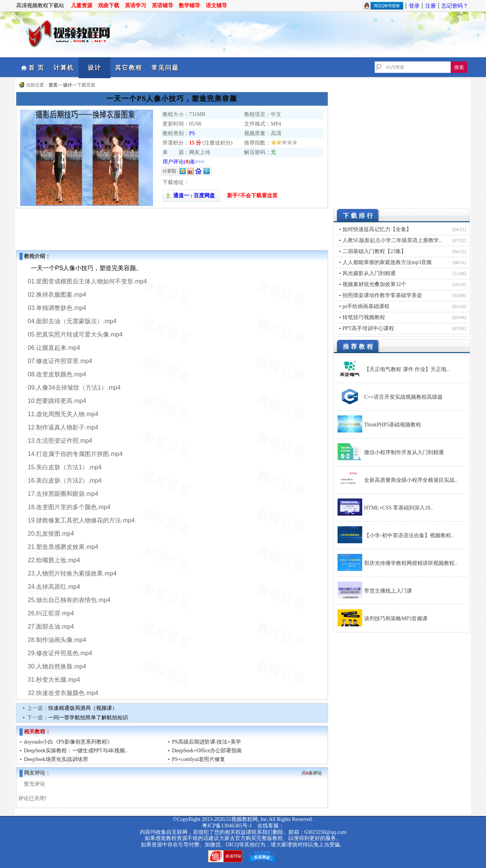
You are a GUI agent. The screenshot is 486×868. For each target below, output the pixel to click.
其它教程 (129, 68)
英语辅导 (163, 6)
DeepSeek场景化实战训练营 (56, 759)
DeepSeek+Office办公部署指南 (207, 751)
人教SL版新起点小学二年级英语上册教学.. (392, 240)
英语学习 (136, 6)
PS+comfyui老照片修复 (199, 759)
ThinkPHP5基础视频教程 (393, 425)
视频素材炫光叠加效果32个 (374, 284)
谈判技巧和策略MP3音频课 (396, 619)
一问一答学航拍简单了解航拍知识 (88, 718)
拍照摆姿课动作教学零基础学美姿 (382, 295)
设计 (95, 68)
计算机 (64, 68)
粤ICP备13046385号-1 (227, 826)
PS (192, 133)
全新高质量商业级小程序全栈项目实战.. (411, 480)
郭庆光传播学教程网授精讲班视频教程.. (411, 563)
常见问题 (165, 68)
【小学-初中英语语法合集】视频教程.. (409, 535)
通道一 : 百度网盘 (191, 196)
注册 (431, 6)
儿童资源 (82, 6)
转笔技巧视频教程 (364, 317)
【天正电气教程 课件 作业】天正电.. (407, 369)
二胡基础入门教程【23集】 (374, 251)
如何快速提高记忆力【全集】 (377, 229)
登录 (414, 6)
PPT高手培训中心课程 (368, 328)
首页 (53, 85)
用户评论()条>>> (183, 162)
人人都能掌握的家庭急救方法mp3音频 (387, 262)
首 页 (36, 68)
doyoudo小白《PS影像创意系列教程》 (68, 742)
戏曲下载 (109, 6)
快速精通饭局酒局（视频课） (83, 708)
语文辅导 (216, 6)
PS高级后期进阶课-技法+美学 (207, 742)
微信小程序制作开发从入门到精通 (404, 452)
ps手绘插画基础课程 (366, 306)
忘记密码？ (455, 6)
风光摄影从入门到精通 (369, 273)
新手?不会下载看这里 (252, 196)
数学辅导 (189, 6)
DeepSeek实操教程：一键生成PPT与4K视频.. (76, 751)
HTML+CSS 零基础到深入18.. (398, 508)
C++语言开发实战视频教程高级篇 (403, 397)
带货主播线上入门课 (388, 591)
